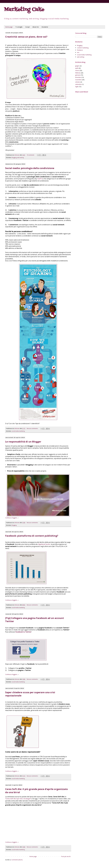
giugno (77, 66)
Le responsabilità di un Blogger (23, 442)
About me (36, 27)
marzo (77, 70)
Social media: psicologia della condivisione (30, 168)
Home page (9, 27)
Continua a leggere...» (12, 518)
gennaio (78, 75)
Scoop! (27, 27)
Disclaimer (45, 27)
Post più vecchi (66, 856)
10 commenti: (31, 155)
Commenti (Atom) (17, 860)
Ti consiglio (19, 27)
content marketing (83, 48)
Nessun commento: (33, 428)
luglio (77, 87)
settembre (78, 84)
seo (78, 52)
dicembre (78, 77)
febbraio (78, 73)
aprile (77, 68)
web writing (20, 158)
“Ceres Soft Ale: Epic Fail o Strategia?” (18, 799)
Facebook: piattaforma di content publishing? (32, 536)
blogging (14, 158)
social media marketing (18, 431)
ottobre (78, 82)
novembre (78, 80)
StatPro (40, 179)
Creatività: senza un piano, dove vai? (26, 37)
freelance (80, 50)
